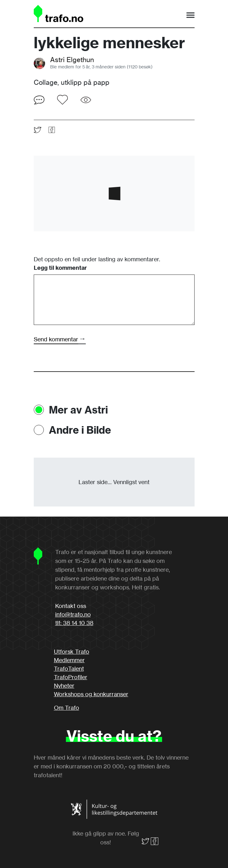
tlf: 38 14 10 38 (74, 623)
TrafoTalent (69, 668)
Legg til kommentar (60, 268)
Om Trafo (67, 708)
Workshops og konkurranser (91, 694)
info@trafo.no (73, 614)
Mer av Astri (78, 410)
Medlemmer (69, 660)
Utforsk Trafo (72, 651)
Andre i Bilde (80, 430)
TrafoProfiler (71, 677)
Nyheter (64, 686)
